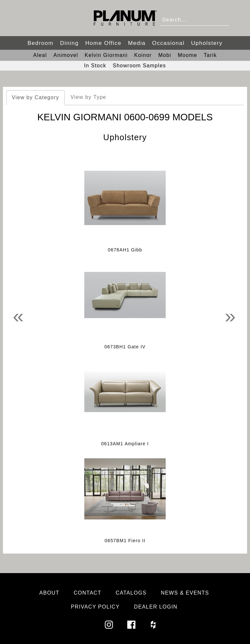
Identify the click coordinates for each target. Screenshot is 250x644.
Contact (87, 593)
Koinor (143, 55)
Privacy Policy (95, 607)
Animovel (66, 55)
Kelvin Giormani (106, 55)
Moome (187, 55)
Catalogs (131, 593)
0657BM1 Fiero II (125, 541)
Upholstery (207, 43)
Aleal (40, 55)
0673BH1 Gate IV (125, 347)
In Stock (95, 66)
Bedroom (40, 43)
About (49, 593)
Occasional (168, 43)
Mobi (165, 55)
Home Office (103, 43)
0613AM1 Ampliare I (125, 444)
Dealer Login (156, 607)
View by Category (35, 97)
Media (137, 43)
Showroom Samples (139, 66)
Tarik (210, 55)
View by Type (89, 97)
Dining (69, 43)
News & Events (185, 593)
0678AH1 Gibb (125, 250)
